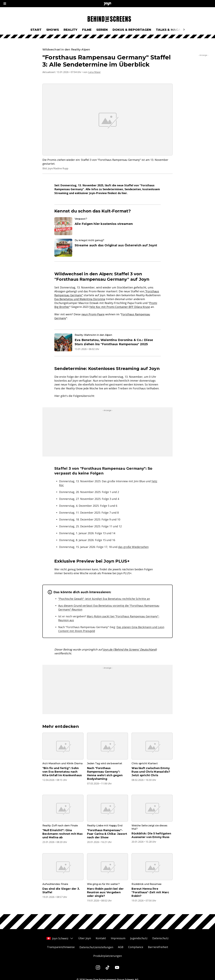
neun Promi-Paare (93, 314)
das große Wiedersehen (133, 547)
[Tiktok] (107, 967)
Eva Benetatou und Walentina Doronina (80, 299)
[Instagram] (98, 967)
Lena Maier (94, 72)
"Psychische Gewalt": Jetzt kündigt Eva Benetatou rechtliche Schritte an (104, 599)
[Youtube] (117, 967)
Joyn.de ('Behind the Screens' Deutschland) (130, 649)
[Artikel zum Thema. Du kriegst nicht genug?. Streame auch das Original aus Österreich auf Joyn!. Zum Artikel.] (107, 248)
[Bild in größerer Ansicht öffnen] (107, 120)
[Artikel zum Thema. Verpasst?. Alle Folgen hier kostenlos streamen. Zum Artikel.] (107, 226)
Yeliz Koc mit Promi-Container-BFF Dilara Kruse (120, 307)
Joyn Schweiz (60, 938)
